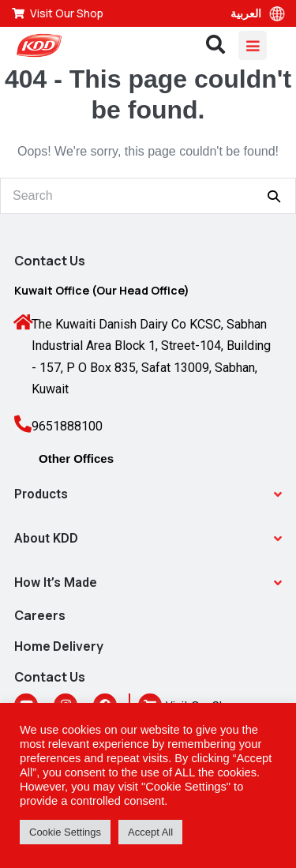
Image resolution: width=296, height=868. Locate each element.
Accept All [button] (150, 832)
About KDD (46, 538)
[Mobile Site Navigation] (253, 45)
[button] (148, 494)
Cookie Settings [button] (65, 832)
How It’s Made (56, 582)
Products (41, 494)
